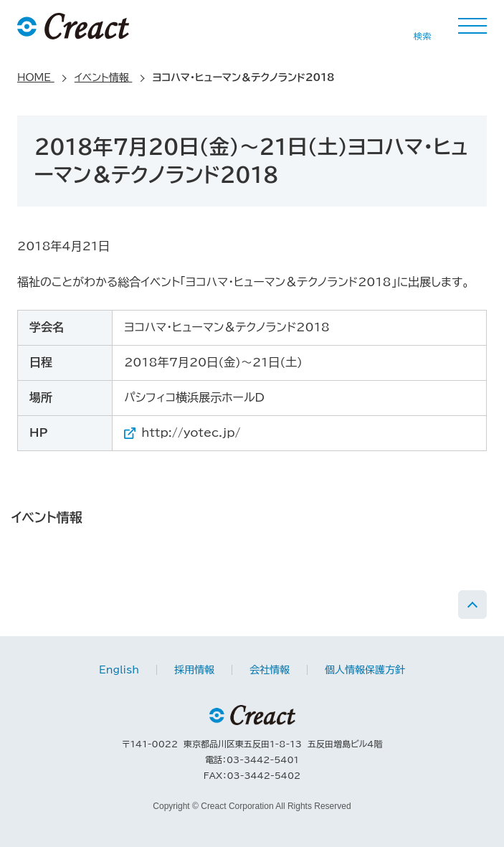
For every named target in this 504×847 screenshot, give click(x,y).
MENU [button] (472, 26)
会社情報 (270, 670)
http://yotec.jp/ (191, 432)
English (119, 670)
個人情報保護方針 (365, 670)
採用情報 (194, 670)
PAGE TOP (472, 605)
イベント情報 (47, 517)
